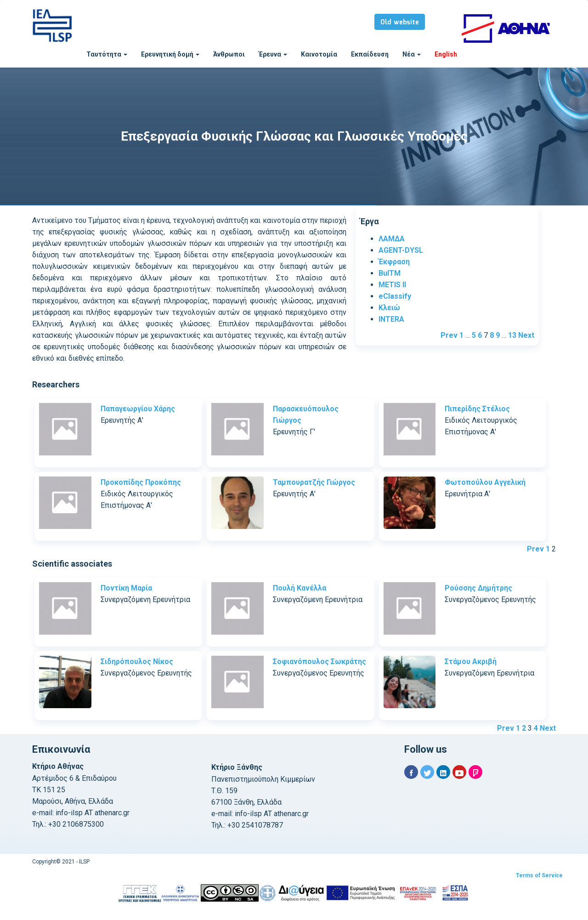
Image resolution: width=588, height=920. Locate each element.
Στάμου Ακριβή (471, 662)
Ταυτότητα (107, 54)
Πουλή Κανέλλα (300, 588)
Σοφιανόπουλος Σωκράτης (319, 662)
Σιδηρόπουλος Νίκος (137, 662)
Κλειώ (389, 308)
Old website (400, 23)
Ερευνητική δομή (170, 54)
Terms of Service (539, 875)
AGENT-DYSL (401, 250)
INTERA (391, 319)
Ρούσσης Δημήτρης (478, 588)
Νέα (412, 54)
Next (526, 335)
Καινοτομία (319, 54)
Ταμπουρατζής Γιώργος (314, 482)
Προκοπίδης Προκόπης (141, 482)
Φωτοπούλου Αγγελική (485, 482)
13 (512, 335)
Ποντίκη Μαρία (126, 588)
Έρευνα (273, 54)
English (446, 54)
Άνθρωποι (229, 54)
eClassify (395, 296)
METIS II (392, 285)
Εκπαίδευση (370, 54)
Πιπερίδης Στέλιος (477, 409)
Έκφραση (394, 262)
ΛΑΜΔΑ (392, 239)
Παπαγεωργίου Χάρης (138, 409)
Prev (449, 335)
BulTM (390, 273)
